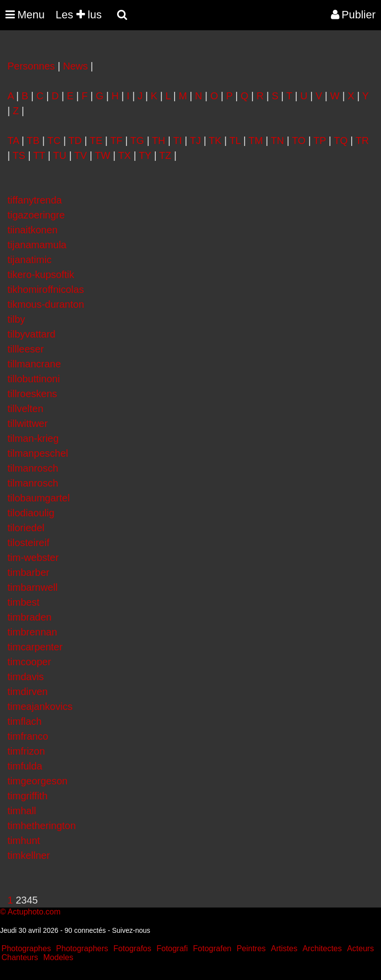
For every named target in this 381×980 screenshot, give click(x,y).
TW (102, 155)
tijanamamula (37, 245)
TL (235, 140)
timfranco (28, 736)
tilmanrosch (33, 468)
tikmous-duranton (46, 304)
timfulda (25, 766)
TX (125, 155)
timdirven (28, 692)
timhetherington (42, 826)
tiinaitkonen (32, 230)
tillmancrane (34, 364)
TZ (165, 155)
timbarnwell (32, 587)
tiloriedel (26, 528)
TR (362, 140)
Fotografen (212, 948)
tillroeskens (32, 394)
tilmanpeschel (38, 453)
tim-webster (33, 558)
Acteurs (360, 948)
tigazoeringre (36, 215)
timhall (22, 811)
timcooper (29, 662)
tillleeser (26, 349)
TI (178, 140)
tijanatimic (30, 260)
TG (137, 140)
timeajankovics (40, 706)
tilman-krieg (33, 438)
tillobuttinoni (34, 379)
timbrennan (32, 632)
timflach (25, 721)
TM (256, 140)
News (75, 66)
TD (75, 140)
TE (96, 140)
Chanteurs (20, 957)
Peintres (251, 948)
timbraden (30, 617)
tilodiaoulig (31, 513)
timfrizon (26, 751)
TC (54, 140)
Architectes (322, 948)
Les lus (79, 15)
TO (298, 140)
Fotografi (172, 948)
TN (278, 140)
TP (320, 140)
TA (13, 140)
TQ (341, 140)
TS (19, 155)
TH (159, 140)
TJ (195, 140)
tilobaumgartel (39, 498)
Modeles (58, 957)
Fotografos (132, 948)
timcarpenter (35, 647)
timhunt (24, 840)
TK (215, 140)
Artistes (284, 948)
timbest (23, 602)
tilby (16, 319)
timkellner (29, 855)
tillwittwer (28, 423)
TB (33, 140)
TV (81, 155)
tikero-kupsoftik (41, 275)
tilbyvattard (32, 334)
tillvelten (25, 409)
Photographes (26, 948)
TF (116, 140)
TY (145, 155)
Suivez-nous (131, 930)
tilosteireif (28, 543)
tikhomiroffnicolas (46, 289)
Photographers (82, 948)
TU (60, 155)
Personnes (31, 66)
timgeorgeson (37, 781)
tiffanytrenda (35, 200)
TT (39, 155)
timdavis (26, 677)
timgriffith (28, 796)
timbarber (28, 572)
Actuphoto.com (34, 912)
